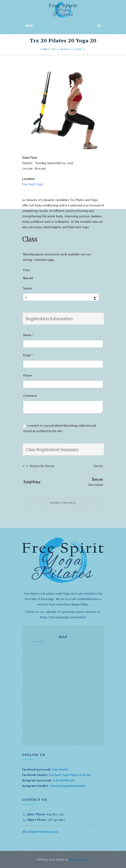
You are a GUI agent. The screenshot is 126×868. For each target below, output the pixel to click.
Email (28, 355)
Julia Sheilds (60, 769)
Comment (30, 396)
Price (26, 270)
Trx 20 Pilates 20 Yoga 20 (68, 49)
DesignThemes (79, 859)
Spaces (28, 288)
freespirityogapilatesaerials (67, 786)
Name (28, 335)
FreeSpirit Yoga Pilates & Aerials (70, 775)
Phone (28, 375)
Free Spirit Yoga (32, 184)
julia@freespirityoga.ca (43, 831)
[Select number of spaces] (61, 297)
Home (44, 49)
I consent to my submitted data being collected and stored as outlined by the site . (60, 428)
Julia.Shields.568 (63, 780)
